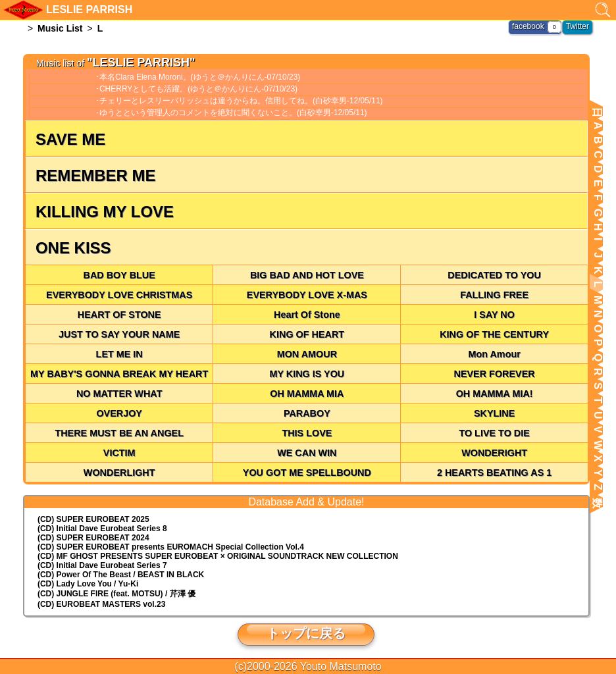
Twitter (577, 26)
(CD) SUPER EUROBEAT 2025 (93, 519)
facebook (528, 26)
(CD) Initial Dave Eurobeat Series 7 (102, 565)
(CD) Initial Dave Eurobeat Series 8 (102, 529)
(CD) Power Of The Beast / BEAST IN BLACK (121, 575)
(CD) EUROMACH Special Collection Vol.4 (171, 547)
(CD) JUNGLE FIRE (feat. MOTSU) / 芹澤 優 (116, 594)
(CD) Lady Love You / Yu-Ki (88, 584)
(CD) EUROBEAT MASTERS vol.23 (101, 604)
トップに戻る (306, 633)
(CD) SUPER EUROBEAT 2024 (93, 538)
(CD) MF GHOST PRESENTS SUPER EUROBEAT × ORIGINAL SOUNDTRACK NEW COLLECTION (218, 556)
